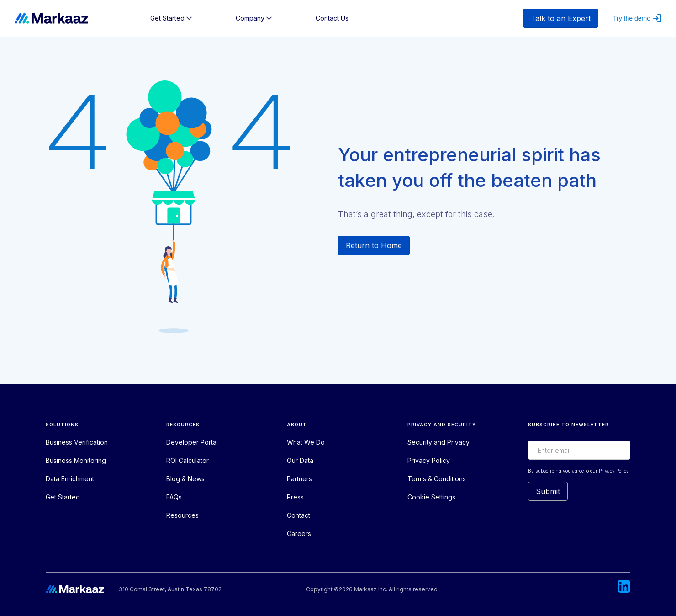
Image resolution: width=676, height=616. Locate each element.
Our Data (300, 460)
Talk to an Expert (561, 18)
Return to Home (374, 245)
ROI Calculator (187, 460)
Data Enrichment (70, 479)
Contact (298, 515)
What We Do (306, 442)
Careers (299, 534)
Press (295, 497)
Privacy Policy (429, 460)
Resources (182, 515)
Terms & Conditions (437, 479)
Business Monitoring (76, 460)
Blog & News (185, 479)
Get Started (63, 497)
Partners (299, 479)
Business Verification (77, 442)
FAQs (174, 497)
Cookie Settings (431, 497)
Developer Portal (192, 442)
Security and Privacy (438, 442)
